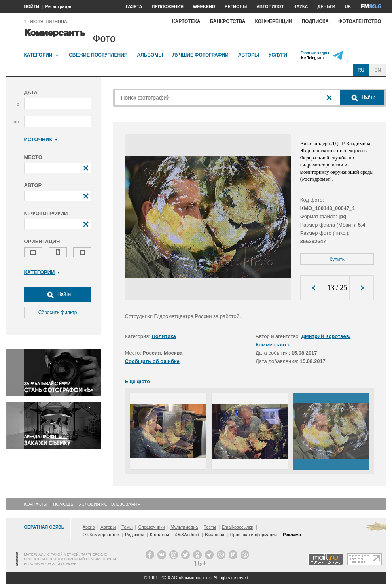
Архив (89, 527)
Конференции (273, 21)
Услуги (278, 55)
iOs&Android (187, 535)
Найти (58, 295)
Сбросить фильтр (58, 312)
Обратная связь (44, 527)
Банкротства (228, 21)
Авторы (249, 55)
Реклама (292, 535)
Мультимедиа (184, 527)
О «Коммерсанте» (101, 535)
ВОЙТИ (32, 6)
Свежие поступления (98, 55)
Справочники (152, 527)
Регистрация (59, 6)
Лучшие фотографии (201, 55)
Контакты (36, 504)
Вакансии (215, 535)
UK (348, 6)
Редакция (134, 535)
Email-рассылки (238, 527)
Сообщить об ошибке (152, 361)
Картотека (186, 21)
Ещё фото (137, 381)
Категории (38, 55)
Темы (127, 527)
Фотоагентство (360, 21)
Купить (337, 259)
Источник (41, 139)
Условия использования (110, 504)
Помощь (63, 504)
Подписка (315, 21)
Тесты (210, 527)
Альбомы (150, 55)
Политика (164, 336)
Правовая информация (254, 535)
